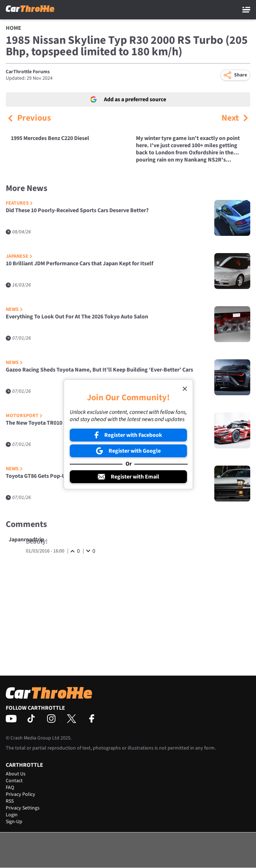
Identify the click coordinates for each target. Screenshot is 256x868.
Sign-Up (14, 822)
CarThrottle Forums (28, 72)
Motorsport (24, 416)
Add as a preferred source (128, 99)
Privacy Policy (20, 794)
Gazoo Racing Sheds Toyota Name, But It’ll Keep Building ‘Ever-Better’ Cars (99, 370)
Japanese (19, 256)
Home (13, 28)
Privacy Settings (23, 808)
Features (19, 203)
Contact (14, 781)
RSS (10, 801)
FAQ (10, 788)
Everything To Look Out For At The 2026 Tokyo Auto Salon (77, 317)
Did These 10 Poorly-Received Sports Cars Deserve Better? (77, 211)
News (14, 310)
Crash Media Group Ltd (35, 738)
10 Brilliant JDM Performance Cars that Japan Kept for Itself (79, 264)
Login (12, 815)
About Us (16, 774)
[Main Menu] (246, 10)
